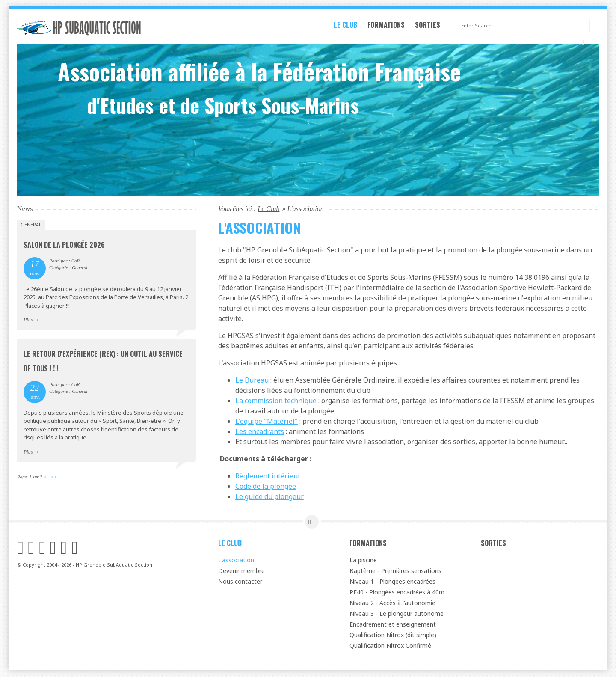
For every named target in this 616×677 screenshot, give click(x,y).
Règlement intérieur (268, 476)
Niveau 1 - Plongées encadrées (392, 582)
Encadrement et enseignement (393, 625)
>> (54, 477)
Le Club (350, 27)
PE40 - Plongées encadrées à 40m (397, 592)
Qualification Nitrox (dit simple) (393, 635)
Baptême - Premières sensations (395, 571)
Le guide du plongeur (269, 497)
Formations (391, 27)
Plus (28, 320)
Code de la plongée (266, 487)
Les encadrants (260, 432)
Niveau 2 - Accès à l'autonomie (392, 603)
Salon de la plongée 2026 (64, 245)
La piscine (363, 560)
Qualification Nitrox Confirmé (390, 646)
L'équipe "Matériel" (267, 422)
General (31, 225)
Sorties (432, 27)
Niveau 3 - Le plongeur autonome (397, 614)
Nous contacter (240, 582)
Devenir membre (241, 571)
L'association (236, 560)
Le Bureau (252, 380)
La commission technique (276, 401)
